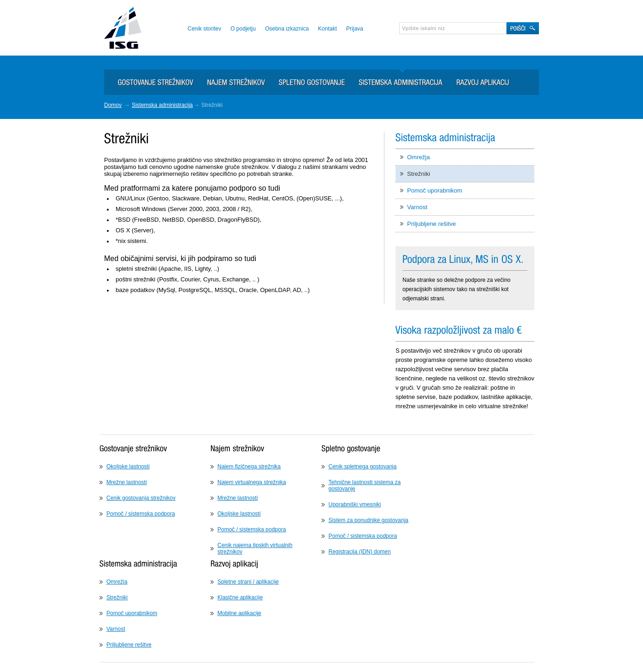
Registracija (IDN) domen (360, 552)
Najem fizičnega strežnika (249, 467)
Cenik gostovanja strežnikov (141, 498)
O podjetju (243, 29)
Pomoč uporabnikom (435, 190)
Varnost (417, 207)
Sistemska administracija (162, 105)
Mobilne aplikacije (239, 613)
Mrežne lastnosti (127, 482)
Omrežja (418, 157)
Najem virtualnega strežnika (252, 482)
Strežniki (419, 174)
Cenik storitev (204, 29)
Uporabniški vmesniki (355, 504)
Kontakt (328, 29)
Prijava (355, 29)
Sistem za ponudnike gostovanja (368, 520)
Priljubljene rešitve (432, 224)
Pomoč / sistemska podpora (141, 514)
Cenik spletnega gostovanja (362, 467)
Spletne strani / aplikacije (248, 582)
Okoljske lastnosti (128, 467)
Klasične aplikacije (240, 597)
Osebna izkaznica (287, 29)
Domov (113, 105)
